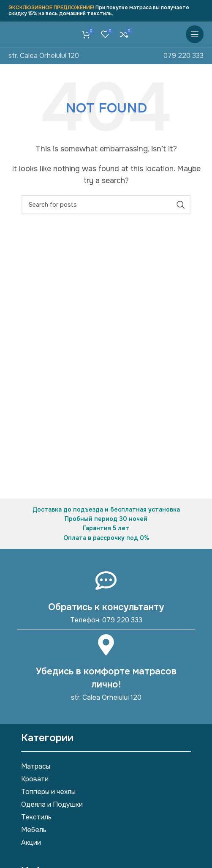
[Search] (106, 205)
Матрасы (36, 766)
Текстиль (36, 817)
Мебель (34, 830)
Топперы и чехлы (48, 792)
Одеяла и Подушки (52, 804)
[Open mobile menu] (195, 34)
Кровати (35, 779)
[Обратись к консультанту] (106, 580)
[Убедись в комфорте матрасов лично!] (106, 645)
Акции (31, 842)
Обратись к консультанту (106, 607)
